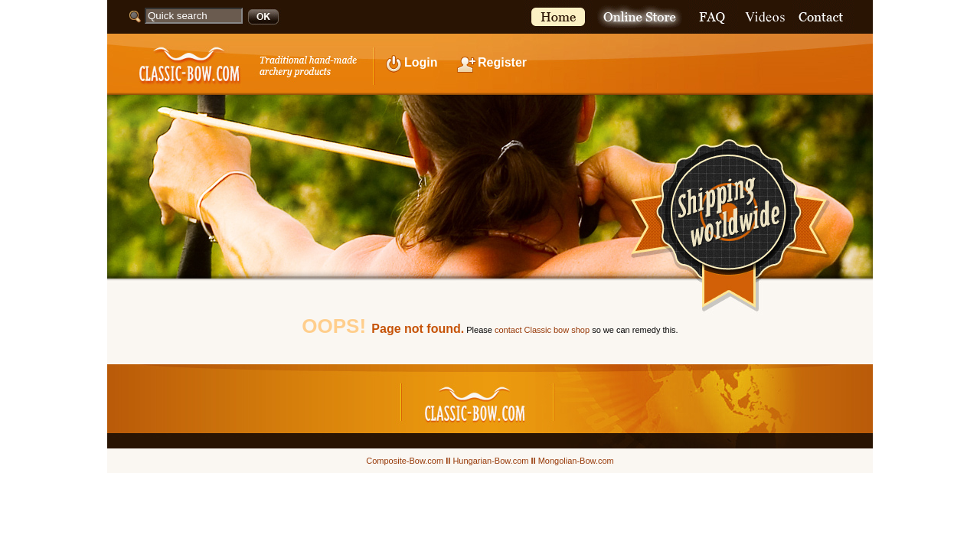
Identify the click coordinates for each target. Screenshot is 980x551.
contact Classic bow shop (542, 330)
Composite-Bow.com (405, 461)
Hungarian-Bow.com (490, 461)
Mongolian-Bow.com (576, 461)
